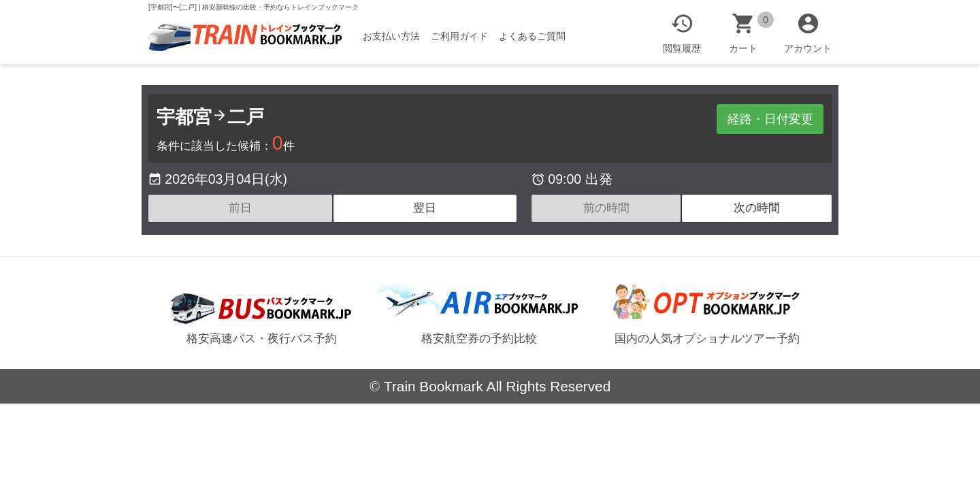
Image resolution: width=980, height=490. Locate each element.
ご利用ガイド (459, 36)
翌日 (425, 208)
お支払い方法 (391, 36)
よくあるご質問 (532, 36)
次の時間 (757, 208)
